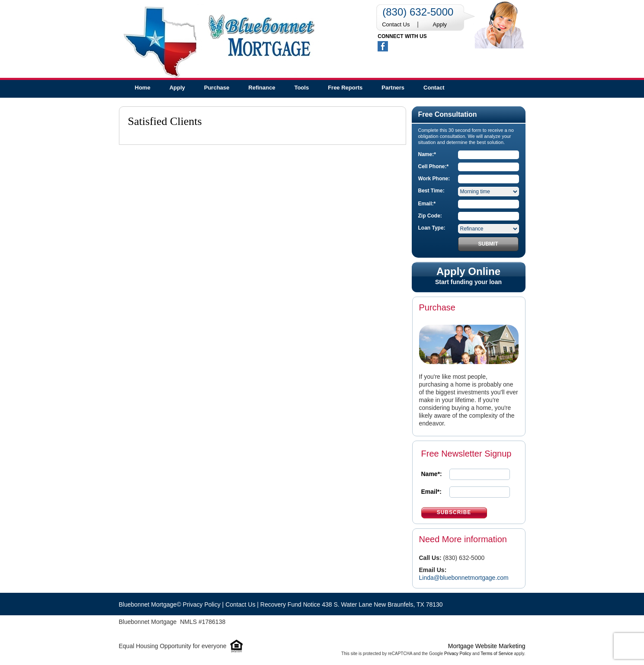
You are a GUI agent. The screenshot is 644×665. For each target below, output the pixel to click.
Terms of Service (497, 654)
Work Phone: (434, 179)
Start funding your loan (469, 276)
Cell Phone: (434, 166)
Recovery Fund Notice (290, 604)
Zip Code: (430, 216)
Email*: (431, 492)
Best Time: (431, 191)
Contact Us (396, 24)
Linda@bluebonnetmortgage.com (464, 578)
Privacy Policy (458, 654)
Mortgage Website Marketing (487, 646)
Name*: (432, 474)
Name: (427, 154)
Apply (440, 24)
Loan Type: (432, 228)
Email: (427, 204)
